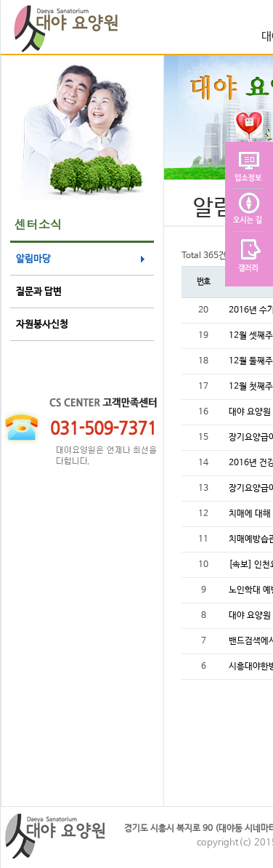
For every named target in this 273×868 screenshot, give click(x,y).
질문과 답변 (39, 292)
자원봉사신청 (42, 325)
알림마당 (33, 259)
